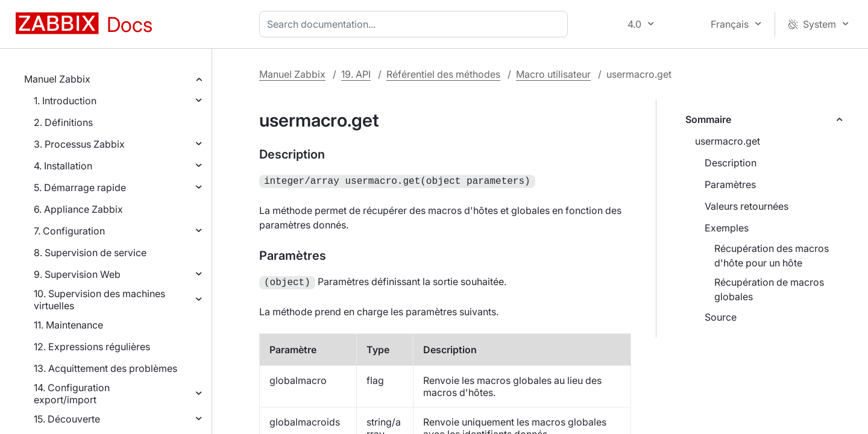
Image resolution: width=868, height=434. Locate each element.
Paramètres (730, 184)
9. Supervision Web (77, 274)
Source (721, 317)
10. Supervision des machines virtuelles (99, 300)
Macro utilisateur (553, 74)
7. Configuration (69, 231)
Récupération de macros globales (769, 289)
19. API (356, 74)
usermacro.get (728, 141)
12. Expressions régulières (92, 347)
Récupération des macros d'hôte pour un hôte (772, 256)
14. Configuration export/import (72, 394)
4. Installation (63, 166)
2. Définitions (63, 122)
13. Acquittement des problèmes (105, 368)
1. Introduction (65, 101)
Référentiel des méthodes (443, 74)
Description (731, 163)
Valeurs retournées (747, 206)
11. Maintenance (68, 325)
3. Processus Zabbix (79, 144)
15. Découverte (67, 419)
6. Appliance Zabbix (78, 209)
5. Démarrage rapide (80, 187)
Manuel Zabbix (57, 79)
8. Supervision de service (90, 253)
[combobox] (416, 24)
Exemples (727, 228)
